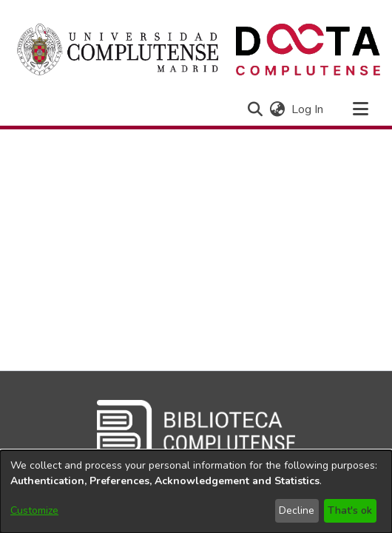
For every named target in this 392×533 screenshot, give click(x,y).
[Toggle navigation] (360, 109)
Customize (34, 510)
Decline (297, 510)
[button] (255, 109)
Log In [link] (308, 109)
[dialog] (196, 492)
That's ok (350, 510)
